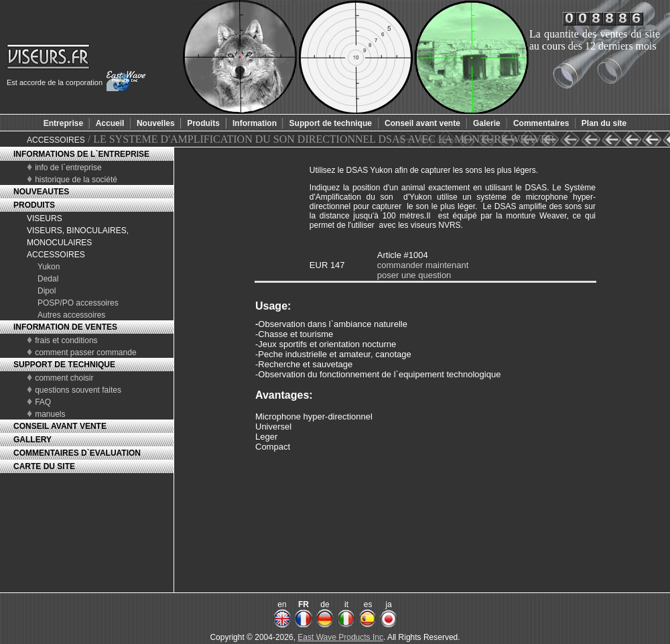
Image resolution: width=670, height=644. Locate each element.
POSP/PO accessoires (78, 303)
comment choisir (64, 378)
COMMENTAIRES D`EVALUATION (77, 453)
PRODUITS (34, 205)
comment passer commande (85, 352)
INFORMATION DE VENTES (65, 327)
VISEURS (45, 218)
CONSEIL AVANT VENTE (60, 426)
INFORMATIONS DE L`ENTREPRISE (81, 154)
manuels (50, 414)
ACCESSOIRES (56, 140)
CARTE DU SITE (44, 466)
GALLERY (32, 440)
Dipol (47, 291)
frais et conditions (66, 340)
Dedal (48, 279)
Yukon (49, 267)
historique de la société (76, 180)
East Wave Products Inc (340, 637)
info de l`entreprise (68, 168)
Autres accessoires (71, 315)
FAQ (43, 402)
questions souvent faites (78, 390)
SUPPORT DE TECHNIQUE (64, 365)
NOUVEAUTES (41, 192)
